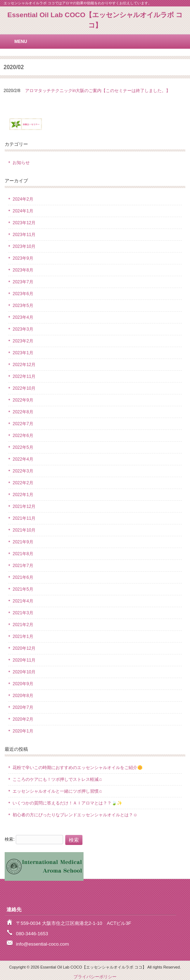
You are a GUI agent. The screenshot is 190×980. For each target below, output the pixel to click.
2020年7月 (23, 707)
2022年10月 (24, 388)
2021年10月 (24, 530)
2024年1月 (23, 211)
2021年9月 (23, 542)
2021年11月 (24, 518)
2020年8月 (23, 696)
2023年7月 (23, 282)
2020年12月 (24, 648)
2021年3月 (23, 613)
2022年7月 (23, 424)
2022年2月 (23, 483)
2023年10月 (24, 246)
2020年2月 (23, 719)
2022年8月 (23, 412)
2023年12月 (24, 223)
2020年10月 (24, 672)
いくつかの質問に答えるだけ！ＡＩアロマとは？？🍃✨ (67, 803)
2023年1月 (23, 353)
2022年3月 (23, 471)
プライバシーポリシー (95, 977)
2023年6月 (23, 294)
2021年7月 (23, 566)
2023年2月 (23, 341)
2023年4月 (23, 317)
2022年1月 (23, 495)
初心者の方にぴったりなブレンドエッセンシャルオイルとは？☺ (75, 815)
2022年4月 (23, 459)
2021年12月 (24, 506)
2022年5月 (23, 447)
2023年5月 (23, 306)
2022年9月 (23, 400)
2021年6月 (23, 577)
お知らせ (21, 163)
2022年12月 (24, 365)
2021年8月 (23, 554)
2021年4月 (23, 601)
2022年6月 (23, 436)
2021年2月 (23, 625)
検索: (9, 839)
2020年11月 (24, 660)
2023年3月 (23, 329)
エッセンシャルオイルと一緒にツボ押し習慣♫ (57, 791)
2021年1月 (23, 636)
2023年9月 (23, 258)
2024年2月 (23, 199)
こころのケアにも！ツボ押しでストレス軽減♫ (57, 779)
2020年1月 (23, 731)
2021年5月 (23, 589)
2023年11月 (24, 235)
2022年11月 (24, 376)
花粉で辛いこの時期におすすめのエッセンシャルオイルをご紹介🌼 (78, 768)
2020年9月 (23, 684)
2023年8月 (23, 270)
